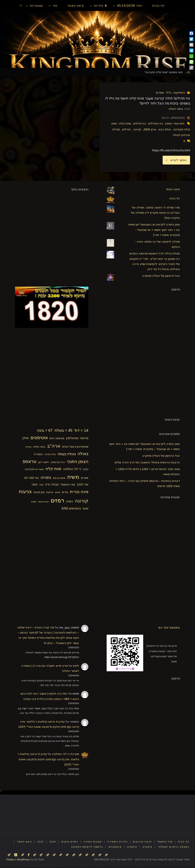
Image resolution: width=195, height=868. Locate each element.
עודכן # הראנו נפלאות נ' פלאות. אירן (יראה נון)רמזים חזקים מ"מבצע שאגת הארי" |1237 (48, 759)
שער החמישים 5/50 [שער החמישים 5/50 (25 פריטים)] (75, 508)
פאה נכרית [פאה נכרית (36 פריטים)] (79, 492)
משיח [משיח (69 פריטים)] (73, 477)
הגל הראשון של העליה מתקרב (161, 276)
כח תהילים (140, 123)
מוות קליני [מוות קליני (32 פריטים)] (53, 469)
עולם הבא (165, 129)
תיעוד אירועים (142, 842)
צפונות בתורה (93, 842)
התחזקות (179, 93)
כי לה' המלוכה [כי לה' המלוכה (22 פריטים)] (72, 469)
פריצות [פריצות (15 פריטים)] (50, 492)
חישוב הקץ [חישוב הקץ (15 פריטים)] (43, 462)
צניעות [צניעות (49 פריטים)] (25, 491)
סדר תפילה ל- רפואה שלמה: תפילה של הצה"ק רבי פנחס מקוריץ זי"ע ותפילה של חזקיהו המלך (155, 213)
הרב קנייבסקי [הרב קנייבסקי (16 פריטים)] (58, 462)
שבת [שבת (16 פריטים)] (34, 502)
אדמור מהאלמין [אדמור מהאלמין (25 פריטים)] (77, 438)
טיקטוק (132, 847)
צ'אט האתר (173, 189)
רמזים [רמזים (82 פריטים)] (57, 500)
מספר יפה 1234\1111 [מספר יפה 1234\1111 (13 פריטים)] (34, 469)
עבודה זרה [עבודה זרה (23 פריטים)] (52, 485)
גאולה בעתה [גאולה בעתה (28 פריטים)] (67, 454)
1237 (40, 842)
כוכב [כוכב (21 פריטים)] (86, 469)
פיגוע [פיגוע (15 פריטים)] (58, 492)
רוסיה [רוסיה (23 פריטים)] (70, 501)
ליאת (76, 666)
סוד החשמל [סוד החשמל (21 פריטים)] (68, 485)
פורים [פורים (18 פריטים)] (65, 492)
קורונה (137, 129)
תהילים (127, 129)
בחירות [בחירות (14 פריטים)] (28, 447)
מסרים (160, 93)
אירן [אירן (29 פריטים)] (26, 438)
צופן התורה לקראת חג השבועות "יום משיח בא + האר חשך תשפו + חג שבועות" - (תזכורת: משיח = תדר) (154, 230)
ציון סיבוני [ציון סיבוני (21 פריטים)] (39, 492)
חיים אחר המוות (175, 123)
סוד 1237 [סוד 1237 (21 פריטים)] (83, 485)
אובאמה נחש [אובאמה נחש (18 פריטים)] (57, 438)
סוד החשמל (165, 842)
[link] (21, 6)
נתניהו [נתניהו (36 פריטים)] (46, 477)
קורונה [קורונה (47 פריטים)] (82, 501)
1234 (52, 842)
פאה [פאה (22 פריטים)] (35, 485)
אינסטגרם (115, 847)
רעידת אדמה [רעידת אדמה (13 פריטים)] (43, 502)
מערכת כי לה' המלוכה (66, 754)
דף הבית (175, 199)
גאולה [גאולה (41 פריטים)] (83, 454)
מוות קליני (125, 123)
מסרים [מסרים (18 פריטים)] (85, 478)
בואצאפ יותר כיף (169, 627)
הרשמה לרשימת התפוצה (87, 847)
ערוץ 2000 (150, 129)
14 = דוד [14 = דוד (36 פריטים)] (81, 430)
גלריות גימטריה (117, 842)
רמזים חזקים (70, 842)
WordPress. (18, 860)
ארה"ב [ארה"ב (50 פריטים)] (54, 446)
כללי (169, 93)
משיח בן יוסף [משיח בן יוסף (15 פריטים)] (59, 478)
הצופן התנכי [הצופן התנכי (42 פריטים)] (78, 462)
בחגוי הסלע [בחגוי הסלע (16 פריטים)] (39, 447)
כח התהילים (156, 123)
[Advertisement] (151, 354)
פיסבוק (147, 847)
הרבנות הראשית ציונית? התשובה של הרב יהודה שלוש (147, 462)
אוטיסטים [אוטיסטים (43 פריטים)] (39, 438)
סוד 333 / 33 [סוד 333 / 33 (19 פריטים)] (32, 478)
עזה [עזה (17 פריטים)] (41, 485)
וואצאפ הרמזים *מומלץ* (173, 847)
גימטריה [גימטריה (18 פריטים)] (38, 454)
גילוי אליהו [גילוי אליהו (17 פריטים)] (50, 454)
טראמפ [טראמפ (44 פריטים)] (29, 462)
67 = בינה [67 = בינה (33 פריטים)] (45, 431)
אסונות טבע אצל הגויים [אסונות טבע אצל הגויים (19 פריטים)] (75, 447)
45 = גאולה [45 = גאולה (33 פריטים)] (63, 431)
